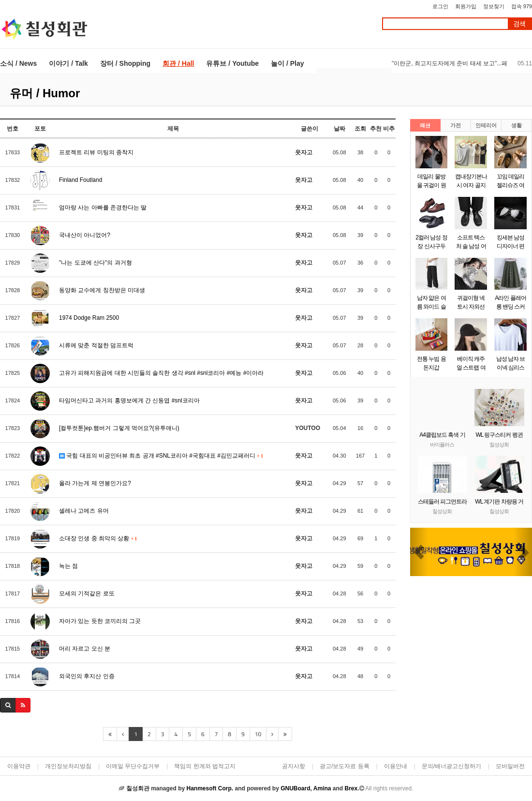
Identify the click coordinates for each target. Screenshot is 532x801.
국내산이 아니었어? (85, 235)
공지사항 (294, 766)
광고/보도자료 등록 (345, 766)
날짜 (340, 129)
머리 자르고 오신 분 (85, 649)
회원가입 (466, 6)
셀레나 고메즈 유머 (84, 511)
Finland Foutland (81, 180)
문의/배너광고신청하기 (451, 766)
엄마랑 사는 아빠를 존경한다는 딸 (103, 208)
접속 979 (522, 6)
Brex (351, 788)
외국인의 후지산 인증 (87, 676)
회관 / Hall (178, 63)
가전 (456, 125)
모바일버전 (510, 766)
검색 (519, 24)
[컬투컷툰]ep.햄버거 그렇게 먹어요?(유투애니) (119, 428)
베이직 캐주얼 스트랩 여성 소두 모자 (471, 368)
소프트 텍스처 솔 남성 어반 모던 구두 (471, 246)
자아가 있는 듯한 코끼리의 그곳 (100, 621)
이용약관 (19, 766)
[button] (419, 552)
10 (258, 734)
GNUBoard (295, 788)
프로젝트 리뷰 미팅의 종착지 (96, 152)
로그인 (440, 6)
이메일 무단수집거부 (133, 766)
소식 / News (18, 63)
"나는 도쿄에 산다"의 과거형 (96, 263)
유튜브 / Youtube (232, 63)
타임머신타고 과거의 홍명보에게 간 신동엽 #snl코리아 (129, 400)
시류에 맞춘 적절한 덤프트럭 (96, 345)
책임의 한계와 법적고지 (205, 766)
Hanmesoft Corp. (210, 788)
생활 (517, 125)
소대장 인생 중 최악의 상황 (98, 538)
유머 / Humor (45, 93)
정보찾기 (494, 6)
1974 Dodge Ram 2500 (89, 318)
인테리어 (486, 125)
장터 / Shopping (125, 63)
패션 (425, 125)
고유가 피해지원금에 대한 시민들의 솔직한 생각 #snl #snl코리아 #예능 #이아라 (161, 373)
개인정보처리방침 (68, 766)
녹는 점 (68, 566)
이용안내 (396, 766)
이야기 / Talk (68, 63)
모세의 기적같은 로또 (87, 593)
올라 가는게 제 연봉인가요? (95, 483)
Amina (322, 788)
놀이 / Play (287, 63)
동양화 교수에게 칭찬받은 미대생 (102, 290)
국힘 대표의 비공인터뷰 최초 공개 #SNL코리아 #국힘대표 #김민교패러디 (161, 456)
